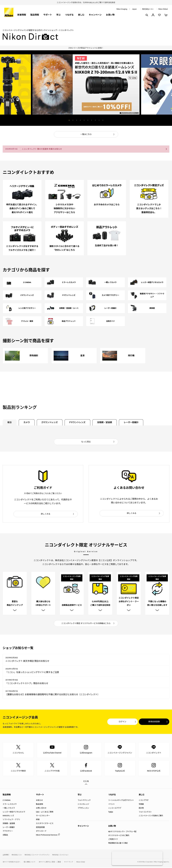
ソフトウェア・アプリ (11, 820)
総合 (10, 422)
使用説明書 (40, 828)
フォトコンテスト (145, 812)
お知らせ (39, 801)
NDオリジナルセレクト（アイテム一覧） (123, 832)
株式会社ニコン (148, 9)
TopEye (111, 812)
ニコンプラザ (144, 801)
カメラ (27, 422)
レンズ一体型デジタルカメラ (14, 812)
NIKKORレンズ (8, 816)
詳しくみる (46, 514)
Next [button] (118, 120)
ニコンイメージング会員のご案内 (151, 816)
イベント (111, 805)
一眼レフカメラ (9, 808)
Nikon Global (163, 9)
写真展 (141, 805)
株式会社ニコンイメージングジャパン (37, 855)
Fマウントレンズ (79, 422)
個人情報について (30, 862)
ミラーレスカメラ (10, 805)
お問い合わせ (41, 808)
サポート (48, 15)
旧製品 (5, 835)
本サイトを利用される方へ (12, 862)
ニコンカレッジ (83, 805)
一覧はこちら (86, 134)
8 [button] (95, 120)
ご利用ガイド (113, 840)
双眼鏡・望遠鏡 (106, 422)
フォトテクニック (84, 801)
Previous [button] (54, 120)
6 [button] (88, 120)
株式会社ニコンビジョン (60, 855)
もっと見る (86, 442)
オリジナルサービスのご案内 (119, 836)
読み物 (141, 808)
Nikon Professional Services (47, 835)
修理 (38, 820)
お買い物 (110, 15)
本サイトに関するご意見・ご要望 (50, 862)
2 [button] (73, 120)
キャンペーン (95, 15)
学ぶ (58, 15)
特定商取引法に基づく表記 (118, 844)
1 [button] (69, 120)
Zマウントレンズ (51, 422)
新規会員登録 (153, 722)
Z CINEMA (7, 801)
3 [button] (77, 120)
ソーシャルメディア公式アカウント (121, 801)
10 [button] (103, 120)
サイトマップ (69, 862)
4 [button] (80, 120)
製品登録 (39, 805)
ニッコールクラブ (115, 808)
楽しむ (81, 15)
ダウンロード (41, 832)
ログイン (120, 722)
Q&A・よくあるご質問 (45, 812)
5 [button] (84, 120)
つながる (69, 15)
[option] (86, 48)
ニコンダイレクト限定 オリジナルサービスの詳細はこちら (86, 624)
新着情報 (22, 15)
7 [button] (92, 120)
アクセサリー (8, 832)
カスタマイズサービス (45, 824)
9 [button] (99, 120)
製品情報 (35, 15)
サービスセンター (43, 816)
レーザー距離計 (133, 422)
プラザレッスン (83, 808)
